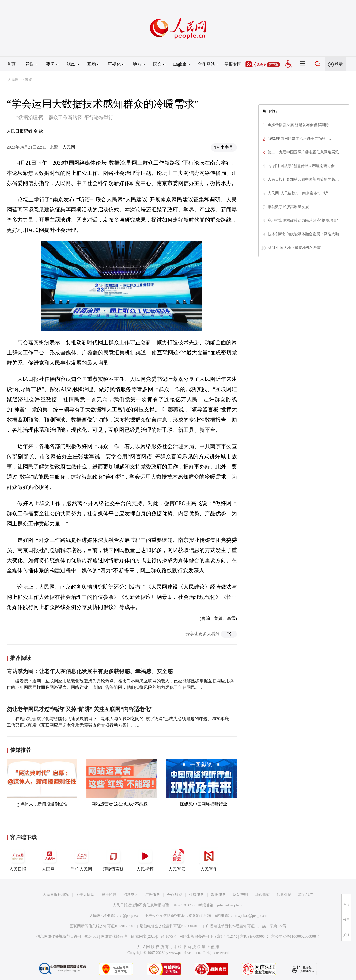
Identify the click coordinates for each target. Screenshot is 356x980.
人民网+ (50, 859)
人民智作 (209, 859)
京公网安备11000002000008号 (295, 937)
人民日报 (18, 859)
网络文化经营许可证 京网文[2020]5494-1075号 (139, 937)
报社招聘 (109, 895)
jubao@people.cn (230, 905)
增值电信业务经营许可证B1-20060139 (171, 926)
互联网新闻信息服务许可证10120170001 (102, 926)
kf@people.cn (130, 916)
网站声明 (240, 895)
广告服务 (153, 895)
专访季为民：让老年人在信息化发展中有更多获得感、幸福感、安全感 (90, 671)
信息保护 (284, 895)
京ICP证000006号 (254, 937)
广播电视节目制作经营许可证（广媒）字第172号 (246, 926)
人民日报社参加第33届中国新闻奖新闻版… (303, 179)
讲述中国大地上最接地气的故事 (295, 248)
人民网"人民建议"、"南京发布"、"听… (300, 193)
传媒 (28, 80)
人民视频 (145, 859)
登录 (339, 64)
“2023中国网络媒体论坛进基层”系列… (299, 139)
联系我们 (306, 895)
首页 (11, 64)
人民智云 (177, 859)
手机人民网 (81, 859)
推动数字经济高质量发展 (288, 207)
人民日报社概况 (56, 895)
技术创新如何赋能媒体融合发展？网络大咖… (305, 234)
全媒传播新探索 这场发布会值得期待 (298, 125)
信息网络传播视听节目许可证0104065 (67, 937)
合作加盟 (175, 895)
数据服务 (218, 895)
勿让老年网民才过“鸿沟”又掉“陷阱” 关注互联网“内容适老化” (80, 709)
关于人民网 (85, 895)
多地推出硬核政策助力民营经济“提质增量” (303, 220)
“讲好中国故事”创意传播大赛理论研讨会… (303, 166)
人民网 (13, 80)
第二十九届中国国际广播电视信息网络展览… (305, 152)
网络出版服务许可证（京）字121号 (208, 937)
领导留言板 (113, 859)
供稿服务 (196, 895)
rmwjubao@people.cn (250, 916)
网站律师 (262, 895)
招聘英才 (131, 895)
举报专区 (233, 64)
